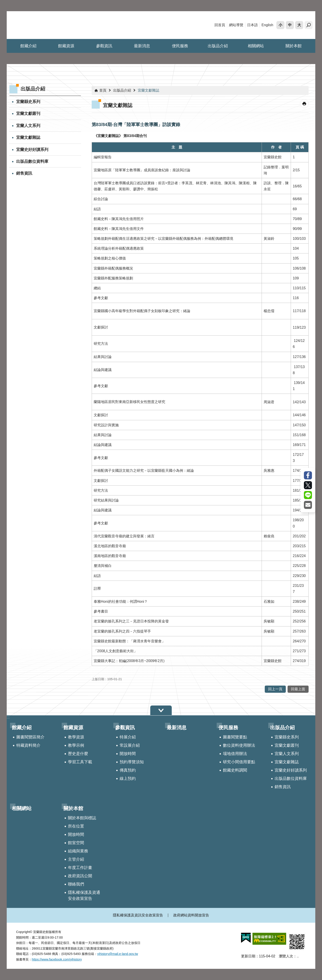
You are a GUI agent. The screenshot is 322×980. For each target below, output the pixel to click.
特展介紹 (128, 737)
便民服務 (180, 46)
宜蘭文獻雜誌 (28, 137)
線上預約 (128, 778)
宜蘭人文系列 (28, 126)
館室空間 (76, 843)
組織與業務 (78, 851)
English (267, 25)
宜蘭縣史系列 (28, 102)
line (308, 495)
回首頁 (220, 25)
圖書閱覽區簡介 (30, 737)
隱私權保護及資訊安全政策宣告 (138, 915)
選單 (161, 711)
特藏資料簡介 (28, 745)
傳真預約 (128, 770)
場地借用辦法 (235, 754)
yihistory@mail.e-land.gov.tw (118, 954)
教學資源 (76, 737)
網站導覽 (236, 25)
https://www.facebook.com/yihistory (57, 959)
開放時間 (128, 754)
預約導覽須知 (132, 762)
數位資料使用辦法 (239, 745)
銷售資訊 (24, 173)
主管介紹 (76, 859)
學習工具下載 (80, 762)
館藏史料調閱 (235, 770)
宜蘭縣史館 (46, 25)
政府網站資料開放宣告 (191, 915)
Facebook (308, 475)
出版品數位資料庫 (32, 161)
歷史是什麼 (78, 754)
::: (93, 88)
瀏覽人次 (286, 956)
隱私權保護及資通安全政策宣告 (84, 895)
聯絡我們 (76, 884)
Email (308, 505)
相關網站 (256, 46)
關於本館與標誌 (82, 818)
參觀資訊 (104, 46)
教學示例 (76, 745)
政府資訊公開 (80, 876)
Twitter (308, 485)
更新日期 (248, 956)
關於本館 (294, 46)
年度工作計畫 (80, 868)
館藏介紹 (28, 46)
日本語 (252, 25)
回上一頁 (275, 689)
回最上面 (298, 689)
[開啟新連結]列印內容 (304, 104)
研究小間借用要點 (239, 762)
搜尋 (309, 25)
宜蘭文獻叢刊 (28, 114)
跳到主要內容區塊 (2, 2)
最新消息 (142, 46)
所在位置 (76, 826)
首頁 (103, 90)
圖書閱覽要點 (235, 737)
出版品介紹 (218, 46)
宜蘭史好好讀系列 (32, 150)
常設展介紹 (130, 745)
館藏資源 (66, 46)
